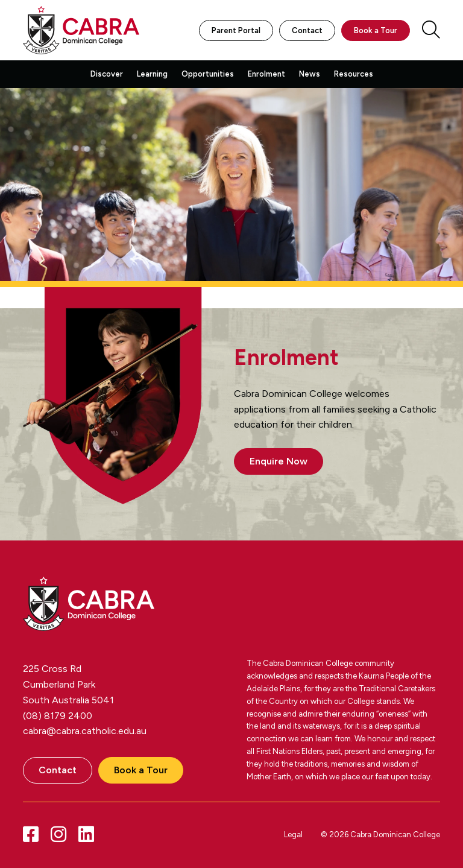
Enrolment (266, 74)
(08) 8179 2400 (58, 716)
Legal (293, 835)
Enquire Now (279, 461)
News (310, 74)
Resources (354, 74)
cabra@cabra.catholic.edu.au (85, 731)
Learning (152, 74)
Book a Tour (376, 30)
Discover (107, 74)
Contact (307, 30)
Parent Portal (236, 30)
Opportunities (208, 74)
